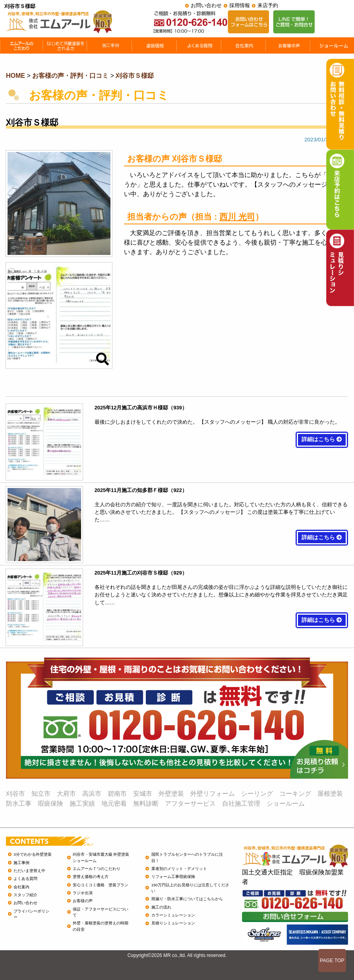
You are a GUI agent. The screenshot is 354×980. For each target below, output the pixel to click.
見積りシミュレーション (173, 923)
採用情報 (240, 5)
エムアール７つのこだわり (97, 869)
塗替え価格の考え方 (91, 877)
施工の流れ (161, 907)
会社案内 (21, 887)
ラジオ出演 (83, 893)
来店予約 (268, 5)
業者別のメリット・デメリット (179, 869)
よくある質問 (25, 879)
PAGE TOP (332, 961)
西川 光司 (237, 217)
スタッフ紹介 (25, 895)
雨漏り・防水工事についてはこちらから (187, 899)
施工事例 (21, 863)
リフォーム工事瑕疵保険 (173, 877)
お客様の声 (83, 901)
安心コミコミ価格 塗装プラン (101, 885)
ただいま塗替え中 (29, 871)
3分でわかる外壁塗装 (32, 854)
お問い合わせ (206, 5)
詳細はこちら (322, 439)
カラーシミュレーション (173, 915)
